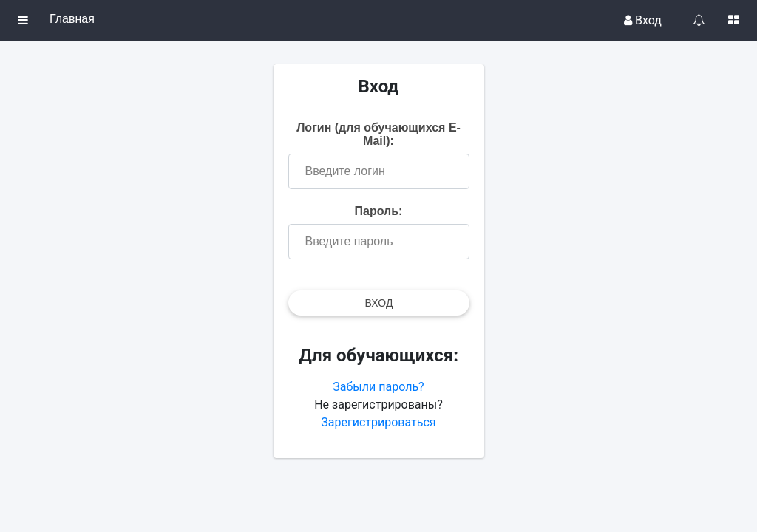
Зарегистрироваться (378, 422)
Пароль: (379, 211)
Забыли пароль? (378, 387)
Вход (643, 20)
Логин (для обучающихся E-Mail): (378, 134)
